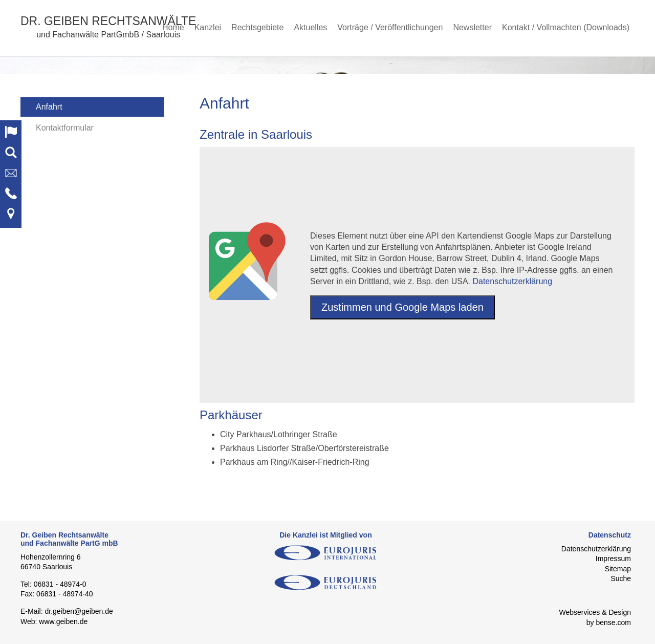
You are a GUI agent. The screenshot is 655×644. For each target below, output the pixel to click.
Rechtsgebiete (257, 27)
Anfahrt (49, 107)
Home (173, 27)
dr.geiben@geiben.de (79, 611)
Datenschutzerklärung (512, 281)
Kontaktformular (65, 128)
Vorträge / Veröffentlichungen (390, 27)
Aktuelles (310, 27)
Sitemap (618, 569)
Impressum (613, 559)
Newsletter (472, 27)
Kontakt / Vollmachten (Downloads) (566, 27)
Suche (621, 578)
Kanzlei (208, 27)
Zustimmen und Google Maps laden (402, 307)
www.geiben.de (63, 621)
